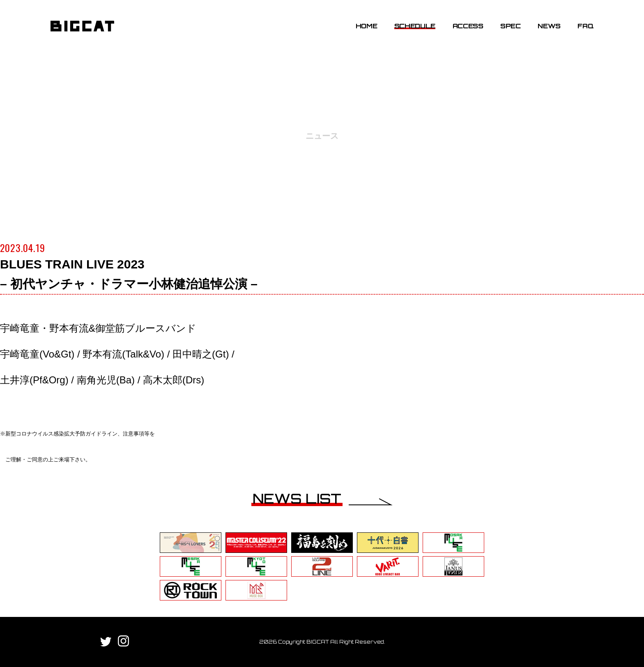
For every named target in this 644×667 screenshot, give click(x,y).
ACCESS (468, 26)
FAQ (585, 26)
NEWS (549, 26)
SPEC (511, 26)
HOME (367, 26)
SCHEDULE (415, 26)
